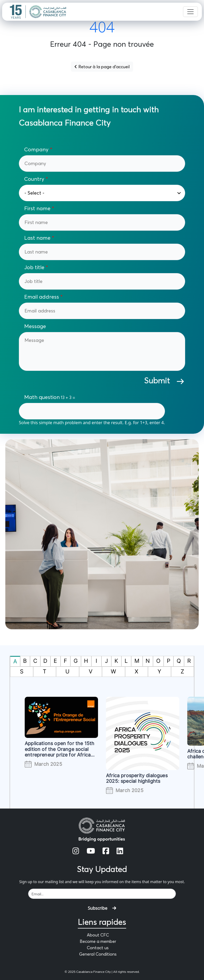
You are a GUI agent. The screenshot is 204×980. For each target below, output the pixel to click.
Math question (42, 397)
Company (36, 149)
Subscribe (102, 908)
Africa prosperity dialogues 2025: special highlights (137, 778)
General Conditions (98, 954)
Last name (37, 238)
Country (35, 179)
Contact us (98, 948)
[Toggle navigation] (190, 12)
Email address (42, 297)
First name (37, 208)
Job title (34, 267)
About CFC (98, 935)
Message (35, 326)
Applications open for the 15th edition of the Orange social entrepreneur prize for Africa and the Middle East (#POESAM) (59, 755)
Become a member (98, 941)
